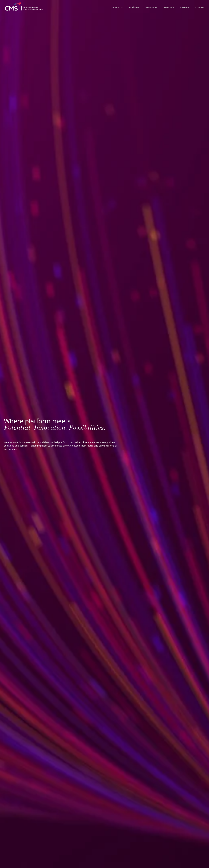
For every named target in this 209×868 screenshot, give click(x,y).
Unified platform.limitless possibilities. (33, 8)
